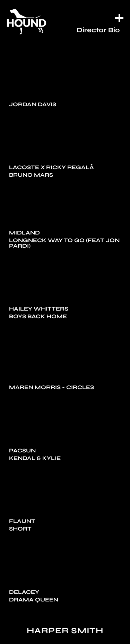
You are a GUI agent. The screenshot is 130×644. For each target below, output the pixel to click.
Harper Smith (65, 631)
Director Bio (98, 30)
